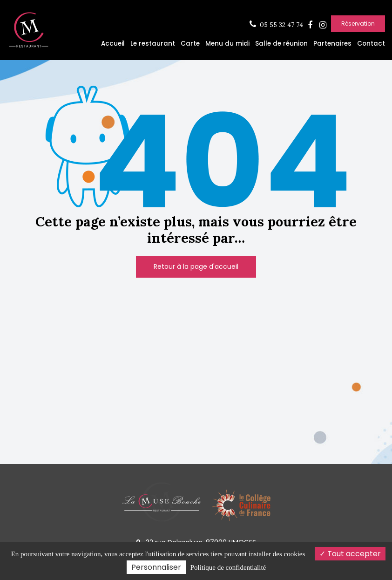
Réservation (358, 24)
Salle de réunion (281, 44)
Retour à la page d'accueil (196, 266)
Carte (190, 44)
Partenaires (332, 44)
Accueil (113, 44)
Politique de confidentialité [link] (228, 567)
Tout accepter (350, 554)
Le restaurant (153, 44)
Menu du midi (227, 44)
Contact (371, 44)
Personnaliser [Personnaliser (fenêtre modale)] (156, 567)
